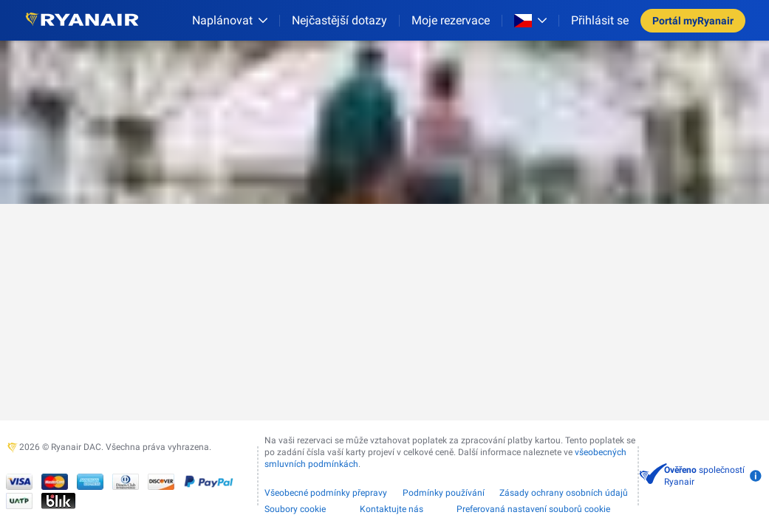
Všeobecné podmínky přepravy (326, 493)
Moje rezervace (451, 20)
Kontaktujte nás (392, 509)
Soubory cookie (295, 509)
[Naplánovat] (230, 20)
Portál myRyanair (693, 21)
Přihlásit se (600, 20)
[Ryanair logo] (82, 20)
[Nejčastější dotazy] (339, 20)
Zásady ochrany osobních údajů (564, 493)
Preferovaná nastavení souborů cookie (533, 509)
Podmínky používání (444, 493)
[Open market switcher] (530, 21)
